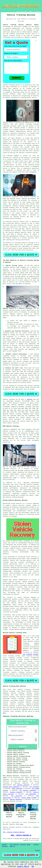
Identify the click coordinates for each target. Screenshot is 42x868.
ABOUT (26, 12)
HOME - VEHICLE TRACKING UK (21, 835)
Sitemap (4, 845)
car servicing (17, 796)
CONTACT (31, 12)
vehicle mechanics (16, 799)
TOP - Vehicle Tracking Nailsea (14, 832)
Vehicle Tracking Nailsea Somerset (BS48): (21, 25)
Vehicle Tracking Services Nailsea (18, 716)
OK (33, 866)
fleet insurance (17, 788)
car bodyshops (31, 794)
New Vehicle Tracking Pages (20, 845)
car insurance (34, 787)
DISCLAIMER (37, 12)
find (9, 689)
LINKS (22, 12)
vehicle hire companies (11, 787)
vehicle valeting (23, 785)
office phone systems (29, 798)
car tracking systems (31, 654)
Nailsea (30, 399)
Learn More (23, 866)
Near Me (12, 846)
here (4, 713)
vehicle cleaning (16, 792)
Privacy (38, 850)
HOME (18, 12)
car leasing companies (28, 790)
